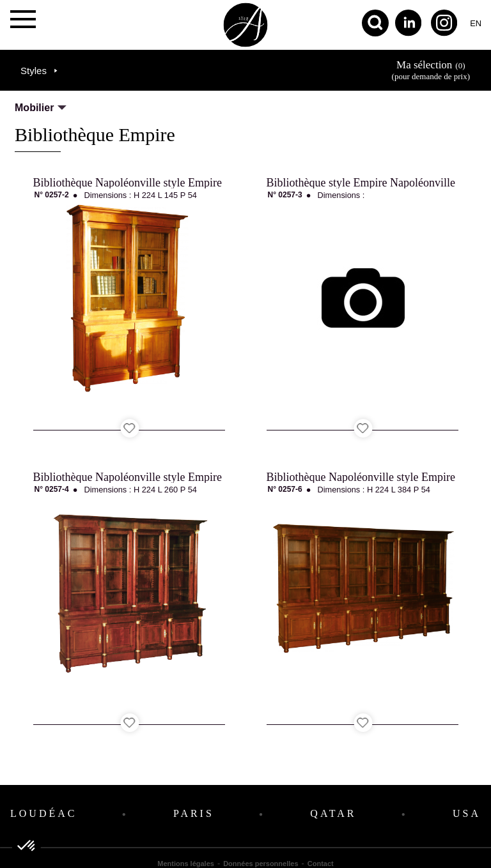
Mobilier (34, 108)
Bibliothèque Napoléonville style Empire (128, 183)
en (476, 23)
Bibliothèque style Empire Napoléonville (361, 183)
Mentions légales (186, 864)
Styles (34, 71)
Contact (321, 864)
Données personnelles (261, 864)
